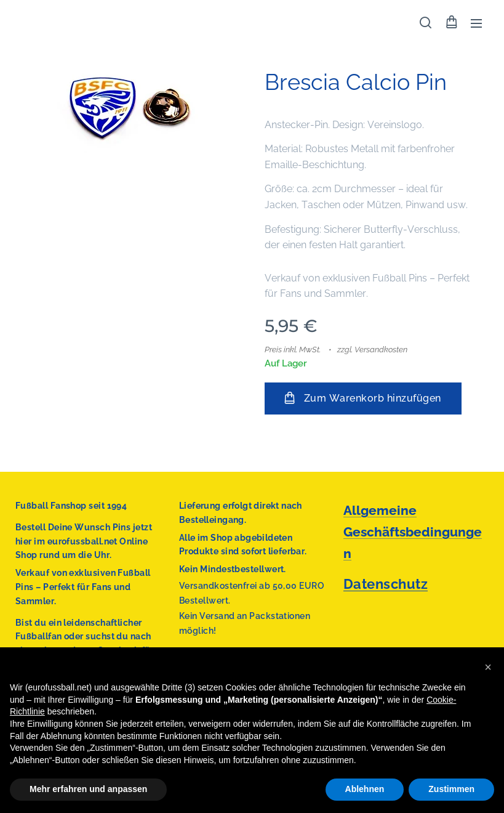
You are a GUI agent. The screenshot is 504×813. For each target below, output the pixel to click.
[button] (426, 23)
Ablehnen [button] (365, 789)
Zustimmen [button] (451, 789)
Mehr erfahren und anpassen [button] (88, 789)
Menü (476, 23)
